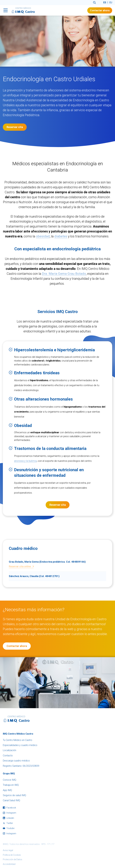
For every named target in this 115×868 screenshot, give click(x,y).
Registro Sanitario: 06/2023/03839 (21, 766)
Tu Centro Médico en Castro (18, 740)
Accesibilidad (9, 864)
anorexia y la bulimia (25, 461)
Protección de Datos (13, 859)
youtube (9, 828)
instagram (10, 813)
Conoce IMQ (10, 780)
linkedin (8, 818)
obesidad (43, 240)
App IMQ (7, 790)
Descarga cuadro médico (16, 761)
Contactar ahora (100, 10)
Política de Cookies (12, 855)
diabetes (61, 240)
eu (111, 2)
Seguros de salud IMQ (14, 795)
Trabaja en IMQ (11, 785)
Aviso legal (8, 850)
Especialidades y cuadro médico (20, 745)
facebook (9, 808)
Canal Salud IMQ (11, 800)
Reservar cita (15, 127)
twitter (8, 823)
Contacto (8, 756)
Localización (10, 750)
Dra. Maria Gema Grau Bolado (64, 277)
